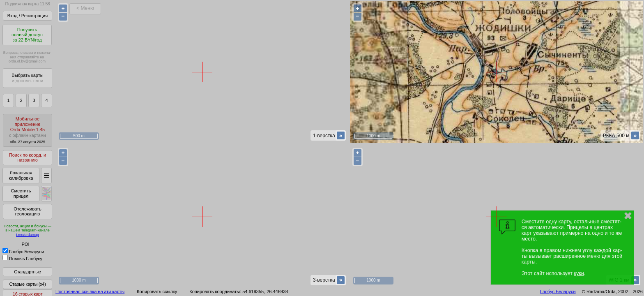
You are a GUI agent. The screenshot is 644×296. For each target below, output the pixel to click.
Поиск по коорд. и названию (28, 158)
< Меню (85, 8)
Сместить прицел (21, 193)
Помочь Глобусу (22, 259)
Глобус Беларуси (23, 252)
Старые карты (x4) (27, 284)
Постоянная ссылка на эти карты (90, 291)
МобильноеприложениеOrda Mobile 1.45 (28, 130)
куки (579, 273)
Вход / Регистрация (28, 16)
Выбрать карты (27, 78)
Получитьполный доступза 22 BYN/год (27, 35)
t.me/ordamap (28, 235)
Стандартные (27, 272)
